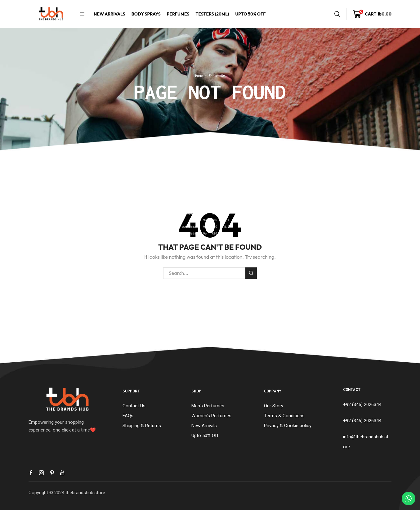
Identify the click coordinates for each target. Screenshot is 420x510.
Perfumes (178, 14)
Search (251, 273)
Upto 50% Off (250, 14)
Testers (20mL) (212, 14)
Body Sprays (146, 14)
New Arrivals (109, 14)
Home (199, 76)
